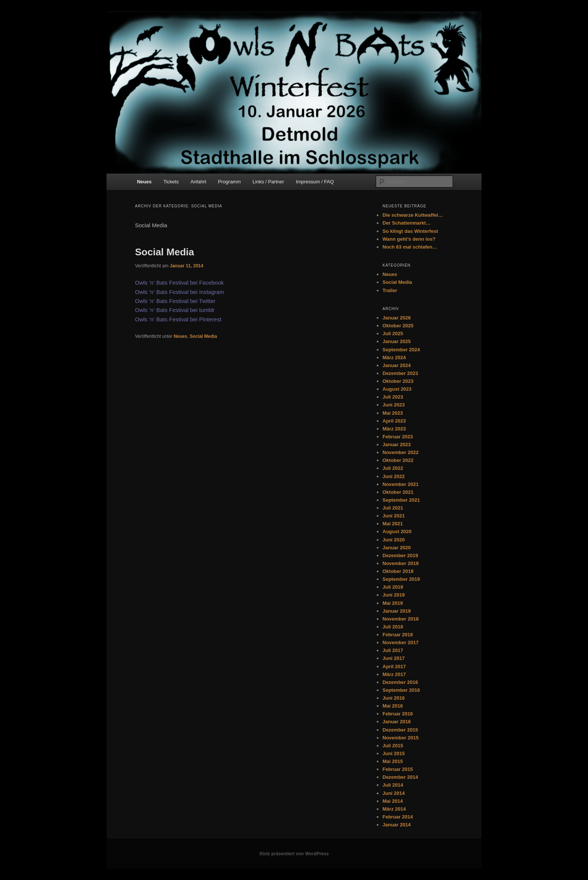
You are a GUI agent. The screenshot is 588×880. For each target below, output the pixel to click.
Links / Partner (268, 182)
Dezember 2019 (400, 555)
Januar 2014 (397, 825)
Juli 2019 (393, 587)
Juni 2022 (394, 476)
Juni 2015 (394, 753)
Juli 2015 (393, 746)
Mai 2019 (393, 603)
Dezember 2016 (400, 682)
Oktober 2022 (398, 460)
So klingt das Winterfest (410, 231)
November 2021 (400, 484)
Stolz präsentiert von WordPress (294, 854)
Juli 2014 (393, 785)
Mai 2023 (393, 413)
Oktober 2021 (398, 492)
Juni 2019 (394, 595)
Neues (144, 182)
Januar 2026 (397, 318)
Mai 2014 (393, 801)
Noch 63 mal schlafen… (410, 247)
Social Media (165, 252)
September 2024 (401, 350)
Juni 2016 (394, 698)
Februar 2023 (398, 437)
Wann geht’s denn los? (409, 239)
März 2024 (394, 358)
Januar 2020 (397, 548)
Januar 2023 (397, 444)
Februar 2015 (398, 769)
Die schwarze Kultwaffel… (413, 215)
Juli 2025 (393, 334)
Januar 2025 (397, 341)
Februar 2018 (398, 635)
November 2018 (400, 619)
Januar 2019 (397, 611)
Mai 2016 (393, 706)
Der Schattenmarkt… (407, 223)
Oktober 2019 (398, 571)
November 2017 (400, 642)
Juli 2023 (393, 397)
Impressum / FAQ (315, 182)
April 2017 (394, 666)
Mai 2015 (393, 761)
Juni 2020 (394, 540)
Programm (229, 182)
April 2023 (394, 421)
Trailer (390, 290)
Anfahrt (198, 182)
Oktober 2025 (398, 326)
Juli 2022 (393, 468)
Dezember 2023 (400, 373)
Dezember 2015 (400, 730)
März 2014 (394, 809)
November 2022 (400, 452)
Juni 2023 (394, 405)
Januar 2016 (397, 722)
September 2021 (401, 500)
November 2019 (400, 563)
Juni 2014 (394, 793)
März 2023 (394, 429)
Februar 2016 (398, 714)
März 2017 (394, 674)
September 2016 (401, 690)
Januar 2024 (397, 365)
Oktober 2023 (398, 381)
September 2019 (401, 579)
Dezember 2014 (400, 777)
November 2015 (400, 738)
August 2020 (397, 531)
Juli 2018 (393, 627)
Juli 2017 (393, 650)
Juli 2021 (393, 508)
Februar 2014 (398, 817)
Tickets (171, 182)
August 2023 (397, 389)
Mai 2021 (393, 524)
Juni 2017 (394, 658)
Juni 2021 (394, 516)
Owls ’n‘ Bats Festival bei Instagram (180, 292)
